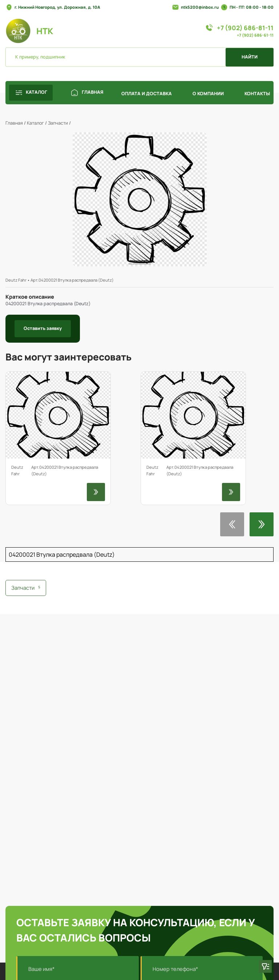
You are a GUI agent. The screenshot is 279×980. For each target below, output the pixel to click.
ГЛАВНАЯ (87, 93)
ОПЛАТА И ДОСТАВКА (147, 94)
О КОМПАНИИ (208, 94)
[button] (232, 524)
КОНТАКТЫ (257, 94)
